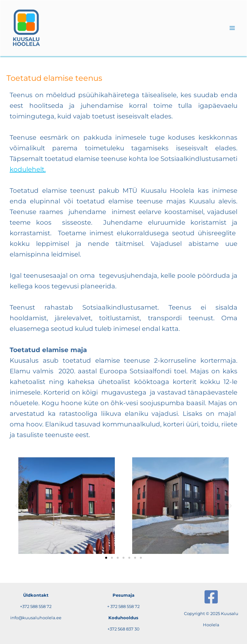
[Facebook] (211, 597)
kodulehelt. (28, 169)
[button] (17, 505)
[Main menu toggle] (232, 28)
